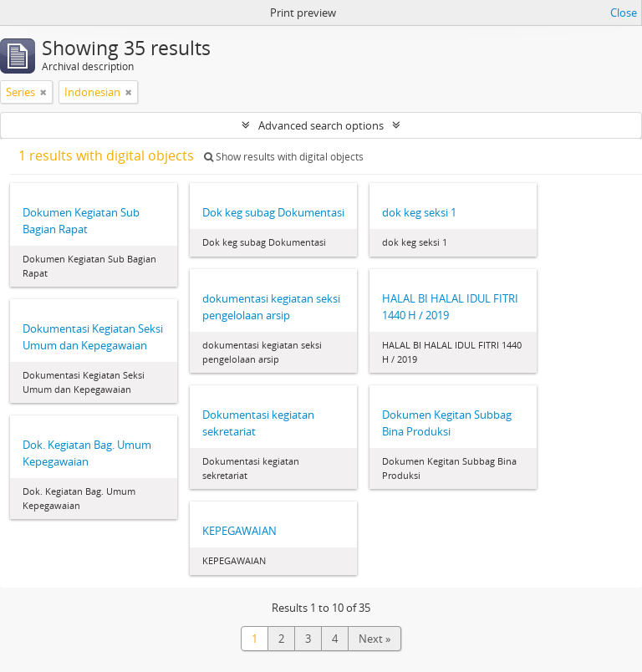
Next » (374, 639)
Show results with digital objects (284, 157)
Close (624, 13)
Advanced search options (321, 125)
